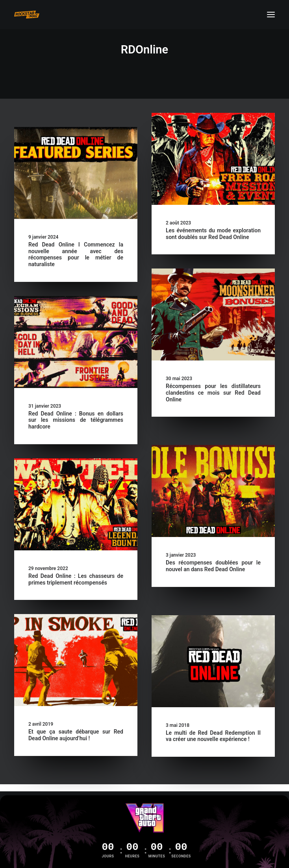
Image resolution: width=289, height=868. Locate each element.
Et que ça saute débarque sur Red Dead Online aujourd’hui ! (76, 735)
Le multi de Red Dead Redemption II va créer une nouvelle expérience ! (213, 736)
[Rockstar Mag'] (27, 15)
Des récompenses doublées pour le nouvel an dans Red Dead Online (213, 566)
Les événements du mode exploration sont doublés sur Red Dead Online (213, 234)
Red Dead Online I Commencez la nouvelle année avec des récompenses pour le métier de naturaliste (76, 254)
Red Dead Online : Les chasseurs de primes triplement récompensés (76, 579)
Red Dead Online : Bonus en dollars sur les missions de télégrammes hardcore (76, 420)
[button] (271, 15)
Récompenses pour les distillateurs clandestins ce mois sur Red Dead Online (213, 393)
